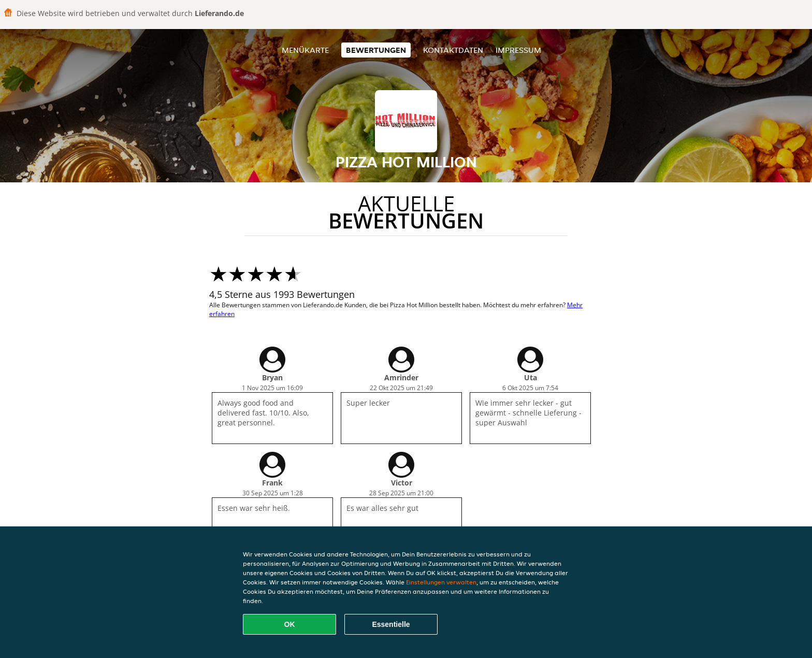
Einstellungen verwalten (441, 582)
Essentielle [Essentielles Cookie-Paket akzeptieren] (391, 624)
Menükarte (305, 50)
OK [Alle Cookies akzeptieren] (290, 624)
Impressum (518, 50)
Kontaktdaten (453, 50)
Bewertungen (376, 50)
